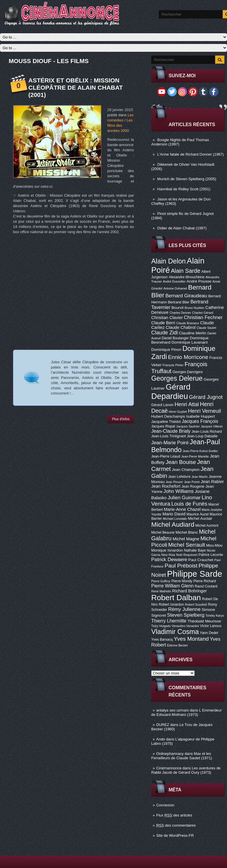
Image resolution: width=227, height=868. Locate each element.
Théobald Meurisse (204, 621)
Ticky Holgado (161, 626)
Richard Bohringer (189, 591)
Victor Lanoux (211, 626)
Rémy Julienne (184, 609)
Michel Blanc (187, 532)
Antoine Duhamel (175, 288)
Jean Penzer (174, 482)
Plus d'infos (121, 419)
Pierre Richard (205, 581)
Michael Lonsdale (175, 519)
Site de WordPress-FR (175, 835)
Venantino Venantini (185, 626)
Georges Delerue (177, 378)
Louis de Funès (189, 504)
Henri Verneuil (204, 411)
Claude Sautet (206, 328)
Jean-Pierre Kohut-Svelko (200, 451)
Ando (160, 739)
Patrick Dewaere (169, 560)
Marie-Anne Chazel (182, 509)
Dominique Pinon (166, 350)
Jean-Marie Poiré (170, 443)
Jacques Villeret (212, 426)
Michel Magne (186, 539)
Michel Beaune (163, 532)
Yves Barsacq (162, 640)
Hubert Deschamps (168, 416)
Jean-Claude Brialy (171, 431)
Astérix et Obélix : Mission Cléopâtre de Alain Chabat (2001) (76, 87)
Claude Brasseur (188, 323)
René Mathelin (161, 591)
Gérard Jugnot (206, 397)
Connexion (165, 805)
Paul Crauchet (201, 560)
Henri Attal (187, 404)
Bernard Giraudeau (186, 296)
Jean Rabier (212, 482)
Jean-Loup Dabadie (202, 436)
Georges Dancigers (188, 372)
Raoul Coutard (206, 586)
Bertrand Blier (179, 302)
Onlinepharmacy (170, 754)
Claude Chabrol (181, 327)
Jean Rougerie (193, 486)
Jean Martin (200, 477)
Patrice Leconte (211, 555)
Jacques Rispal (163, 426)
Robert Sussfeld (196, 605)
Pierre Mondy (182, 581)
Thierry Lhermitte (169, 621)
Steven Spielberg (186, 615)
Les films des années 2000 (120, 125)
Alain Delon (168, 261)
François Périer (173, 365)
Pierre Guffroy (161, 581)
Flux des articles (174, 815)
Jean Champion (186, 470)
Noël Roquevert (187, 555)
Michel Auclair (200, 518)
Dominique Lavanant (190, 342)
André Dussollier (174, 281)
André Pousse (199, 281)
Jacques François (200, 421)
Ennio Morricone (188, 357)
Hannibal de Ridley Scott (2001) (184, 189)
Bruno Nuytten (194, 308)
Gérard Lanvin (162, 405)
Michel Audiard (173, 524)
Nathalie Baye (195, 550)
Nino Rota (168, 555)
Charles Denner (180, 313)
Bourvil (178, 308)
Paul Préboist (181, 566)
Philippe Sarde (195, 574)
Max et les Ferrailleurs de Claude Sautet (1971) (182, 756)
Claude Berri (163, 323)
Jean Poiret (192, 482)
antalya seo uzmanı (172, 710)
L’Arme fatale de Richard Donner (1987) (191, 154)
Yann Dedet (209, 633)
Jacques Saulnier (188, 426)
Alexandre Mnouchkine (187, 277)
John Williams (179, 491)
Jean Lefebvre (179, 477)
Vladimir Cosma (175, 632)
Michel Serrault (187, 545)
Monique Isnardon (167, 550)
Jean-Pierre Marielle (195, 456)
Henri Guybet (178, 412)
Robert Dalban (176, 598)
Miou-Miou (214, 546)
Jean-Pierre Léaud (166, 456)
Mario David (174, 514)
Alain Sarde (186, 271)
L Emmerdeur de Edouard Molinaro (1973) (187, 712)
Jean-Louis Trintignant (169, 436)
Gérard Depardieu (171, 391)
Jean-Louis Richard (207, 432)
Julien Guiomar (184, 498)
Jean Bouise (181, 462)
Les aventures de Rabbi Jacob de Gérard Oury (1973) (186, 770)
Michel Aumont (207, 526)
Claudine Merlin (193, 333)
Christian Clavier (167, 318)
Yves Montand (191, 639)
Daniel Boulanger (175, 338)
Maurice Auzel (198, 514)
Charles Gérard (203, 313)
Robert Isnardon (171, 605)
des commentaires (176, 825)
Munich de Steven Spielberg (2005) (187, 179)
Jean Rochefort (166, 486)
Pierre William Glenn (172, 586)
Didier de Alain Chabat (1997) (182, 228)
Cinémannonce (169, 768)
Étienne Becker (178, 645)
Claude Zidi (165, 333)
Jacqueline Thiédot (166, 422)
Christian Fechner (203, 317)
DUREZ (163, 725)
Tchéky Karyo (215, 615)
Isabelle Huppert (201, 416)
